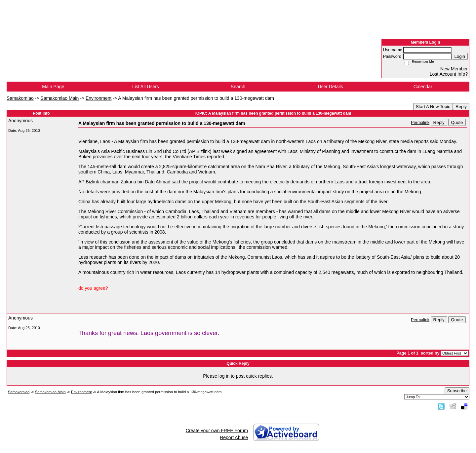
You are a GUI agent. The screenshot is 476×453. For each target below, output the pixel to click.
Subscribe (457, 391)
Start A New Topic (433, 107)
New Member (454, 69)
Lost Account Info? (449, 74)
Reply (461, 107)
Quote (457, 122)
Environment (99, 98)
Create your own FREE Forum (217, 431)
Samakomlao (20, 98)
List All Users (146, 87)
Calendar (423, 87)
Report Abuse (234, 437)
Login (460, 56)
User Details (330, 87)
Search (238, 87)
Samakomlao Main (59, 98)
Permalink (420, 123)
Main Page (53, 87)
